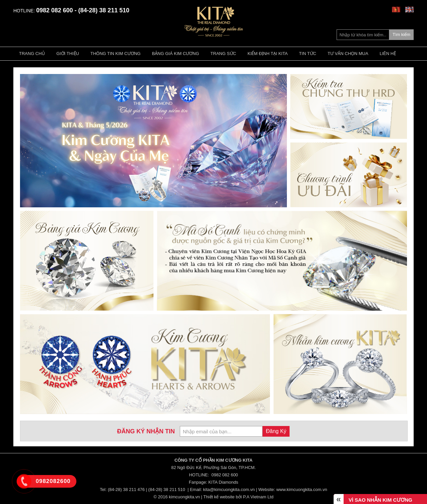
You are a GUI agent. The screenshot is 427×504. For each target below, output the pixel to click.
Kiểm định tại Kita (268, 53)
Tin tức (308, 53)
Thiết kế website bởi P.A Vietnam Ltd (239, 497)
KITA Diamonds (223, 482)
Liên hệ (388, 53)
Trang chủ (32, 53)
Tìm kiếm (401, 34)
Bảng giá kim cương (175, 53)
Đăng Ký (276, 431)
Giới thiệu (68, 53)
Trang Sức (223, 53)
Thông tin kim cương (115, 53)
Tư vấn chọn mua (348, 53)
